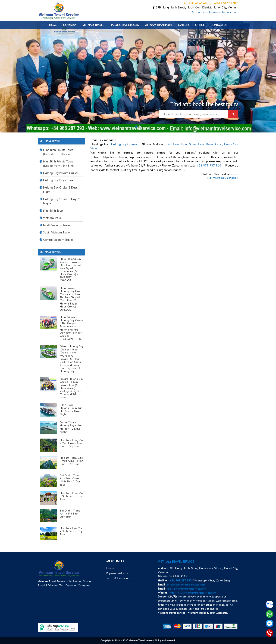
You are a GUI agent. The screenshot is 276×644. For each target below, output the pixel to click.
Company (70, 25)
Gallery (184, 25)
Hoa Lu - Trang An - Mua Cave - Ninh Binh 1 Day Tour (72, 443)
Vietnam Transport (158, 25)
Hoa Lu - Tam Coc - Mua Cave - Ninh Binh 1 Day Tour (72, 461)
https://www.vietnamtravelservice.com (193, 593)
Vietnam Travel (93, 25)
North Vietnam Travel (57, 225)
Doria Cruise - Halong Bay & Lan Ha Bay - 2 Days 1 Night (71, 427)
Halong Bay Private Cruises (61, 173)
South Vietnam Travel (57, 232)
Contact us (219, 25)
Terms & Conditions (118, 578)
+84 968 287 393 (180, 580)
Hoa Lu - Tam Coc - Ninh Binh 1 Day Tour (71, 531)
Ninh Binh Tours (53, 211)
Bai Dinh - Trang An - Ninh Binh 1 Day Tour (70, 514)
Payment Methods (117, 573)
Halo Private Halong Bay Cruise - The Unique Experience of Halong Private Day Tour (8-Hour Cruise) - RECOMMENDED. (72, 328)
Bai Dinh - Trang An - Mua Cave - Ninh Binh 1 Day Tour (70, 480)
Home (53, 25)
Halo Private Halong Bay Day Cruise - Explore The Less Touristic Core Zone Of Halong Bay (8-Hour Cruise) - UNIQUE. (70, 299)
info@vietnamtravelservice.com (215, 12)
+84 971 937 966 (209, 165)
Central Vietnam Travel (58, 240)
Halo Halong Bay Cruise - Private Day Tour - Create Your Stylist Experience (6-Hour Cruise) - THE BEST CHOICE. (71, 270)
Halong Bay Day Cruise (58, 180)
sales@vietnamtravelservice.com (186, 589)
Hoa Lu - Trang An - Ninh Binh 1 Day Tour (71, 496)
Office (200, 25)
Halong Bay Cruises (124, 25)
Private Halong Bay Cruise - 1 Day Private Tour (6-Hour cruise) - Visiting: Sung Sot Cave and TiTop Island (72, 388)
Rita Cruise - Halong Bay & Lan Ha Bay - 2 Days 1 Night (71, 409)
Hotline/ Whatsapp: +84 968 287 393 (211, 3)
